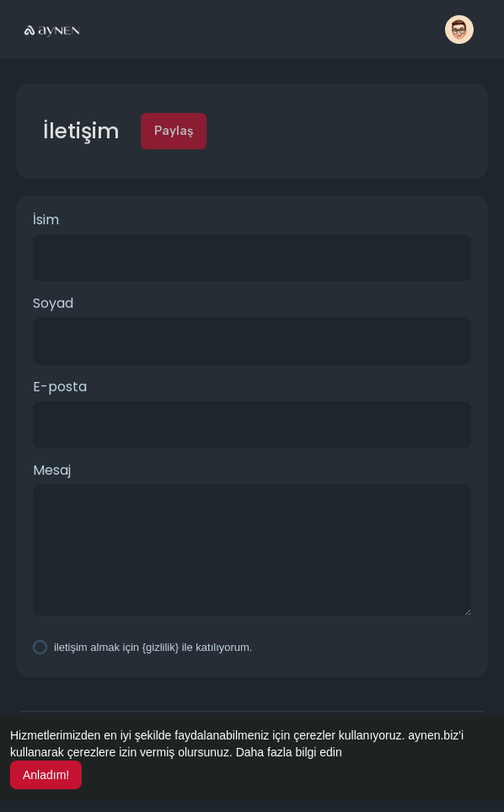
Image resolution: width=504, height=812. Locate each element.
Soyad (53, 304)
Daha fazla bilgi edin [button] (289, 752)
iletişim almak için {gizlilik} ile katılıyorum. (153, 647)
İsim (46, 220)
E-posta (60, 387)
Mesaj (52, 471)
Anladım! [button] (46, 775)
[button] (459, 30)
